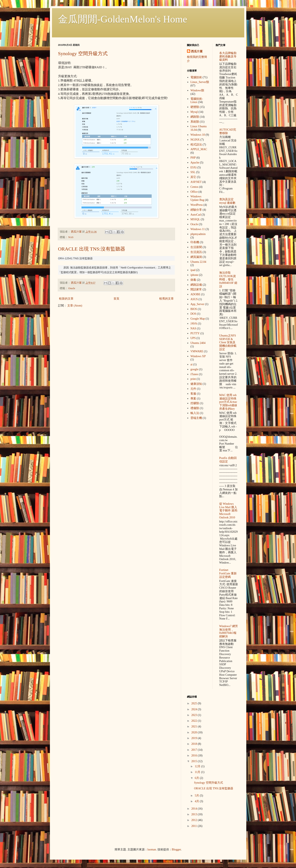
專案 (193, 399)
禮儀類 (195, 408)
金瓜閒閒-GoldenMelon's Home (123, 19)
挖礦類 (195, 403)
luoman (152, 850)
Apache (195, 163)
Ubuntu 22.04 (198, 262)
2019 (195, 738)
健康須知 (196, 384)
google (194, 369)
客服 (193, 394)
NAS (71, 237)
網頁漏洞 (196, 257)
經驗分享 (196, 210)
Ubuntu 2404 (198, 343)
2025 (195, 703)
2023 (195, 715)
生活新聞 (196, 247)
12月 (198, 766)
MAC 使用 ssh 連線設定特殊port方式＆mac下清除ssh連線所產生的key (228, 402)
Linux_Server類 (200, 82)
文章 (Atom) (75, 306)
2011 (194, 826)
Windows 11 (198, 229)
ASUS (194, 299)
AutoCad (196, 215)
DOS (193, 314)
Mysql (194, 112)
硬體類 (195, 107)
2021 (195, 727)
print (193, 379)
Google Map (198, 319)
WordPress (197, 205)
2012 (195, 820)
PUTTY (195, 333)
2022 (195, 721)
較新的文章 (66, 299)
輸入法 (195, 413)
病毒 (193, 280)
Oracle (72, 288)
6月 (197, 778)
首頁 (116, 299)
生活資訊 (196, 252)
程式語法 (196, 145)
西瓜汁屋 (197, 51)
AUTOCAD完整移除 (228, 131)
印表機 (195, 242)
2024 (195, 709)
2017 (195, 750)
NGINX (195, 140)
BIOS (194, 309)
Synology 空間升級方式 (83, 54)
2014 (195, 809)
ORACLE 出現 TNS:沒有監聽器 (92, 249)
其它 (193, 177)
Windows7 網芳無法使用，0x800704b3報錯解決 (229, 631)
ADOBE (195, 294)
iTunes (194, 374)
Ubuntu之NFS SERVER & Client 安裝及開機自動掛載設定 (228, 342)
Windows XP (198, 356)
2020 (195, 732)
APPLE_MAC (199, 149)
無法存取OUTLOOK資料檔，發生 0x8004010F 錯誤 (228, 280)
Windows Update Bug (197, 198)
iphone (194, 275)
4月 (197, 801)
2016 (195, 756)
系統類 (195, 122)
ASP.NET (196, 182)
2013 (195, 814)
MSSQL (195, 219)
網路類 (195, 117)
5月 (197, 796)
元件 (193, 389)
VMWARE (197, 351)
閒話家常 (196, 289)
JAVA (194, 324)
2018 (195, 744)
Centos (194, 187)
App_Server (197, 304)
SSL (193, 172)
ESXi (194, 167)
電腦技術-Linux (197, 101)
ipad (193, 270)
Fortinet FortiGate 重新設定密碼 (228, 573)
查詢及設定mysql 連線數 (227, 201)
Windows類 (197, 90)
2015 (195, 761)
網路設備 (196, 285)
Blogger (176, 850)
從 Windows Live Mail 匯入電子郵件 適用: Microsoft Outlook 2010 (229, 511)
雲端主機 (196, 418)
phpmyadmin (198, 234)
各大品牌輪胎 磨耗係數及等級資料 (228, 56)
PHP (193, 158)
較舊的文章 (167, 299)
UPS (193, 338)
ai (191, 364)
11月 (198, 772)
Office (194, 192)
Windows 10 (198, 135)
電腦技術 (196, 77)
